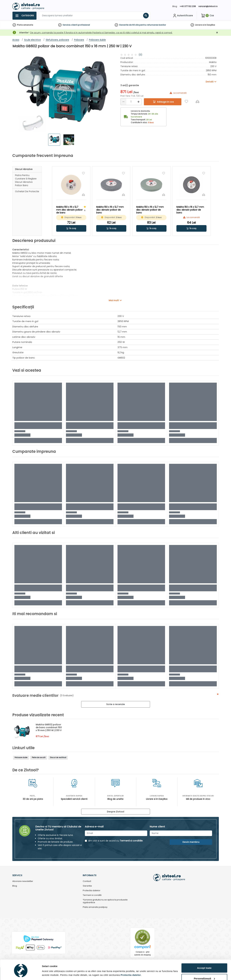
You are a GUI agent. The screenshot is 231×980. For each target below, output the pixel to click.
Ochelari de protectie (27, 191)
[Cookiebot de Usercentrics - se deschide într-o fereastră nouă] (21, 974)
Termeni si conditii (92, 895)
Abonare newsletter (23, 881)
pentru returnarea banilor (153, 25)
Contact (87, 881)
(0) (140, 55)
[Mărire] (138, 102)
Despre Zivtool (116, 812)
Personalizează (204, 967)
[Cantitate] (131, 102)
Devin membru (191, 842)
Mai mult (114, 300)
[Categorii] (24, 16)
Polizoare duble (21, 758)
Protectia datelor (92, 891)
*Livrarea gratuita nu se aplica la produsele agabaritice (105, 901)
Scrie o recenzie (116, 704)
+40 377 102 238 (188, 6)
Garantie (87, 886)
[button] (71, 228)
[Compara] (197, 101)
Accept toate (204, 957)
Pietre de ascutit (39, 758)
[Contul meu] (183, 16)
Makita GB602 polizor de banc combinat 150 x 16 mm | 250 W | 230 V (49, 727)
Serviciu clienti (70, 25)
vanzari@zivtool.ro (208, 6)
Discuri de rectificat (58, 758)
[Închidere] (217, 33)
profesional (84, 25)
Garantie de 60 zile (129, 25)
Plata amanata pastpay (95, 907)
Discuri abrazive (24, 169)
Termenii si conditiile (131, 841)
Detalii (46, 973)
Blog (175, 6)
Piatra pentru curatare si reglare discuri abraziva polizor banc (26, 180)
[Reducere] (123, 102)
